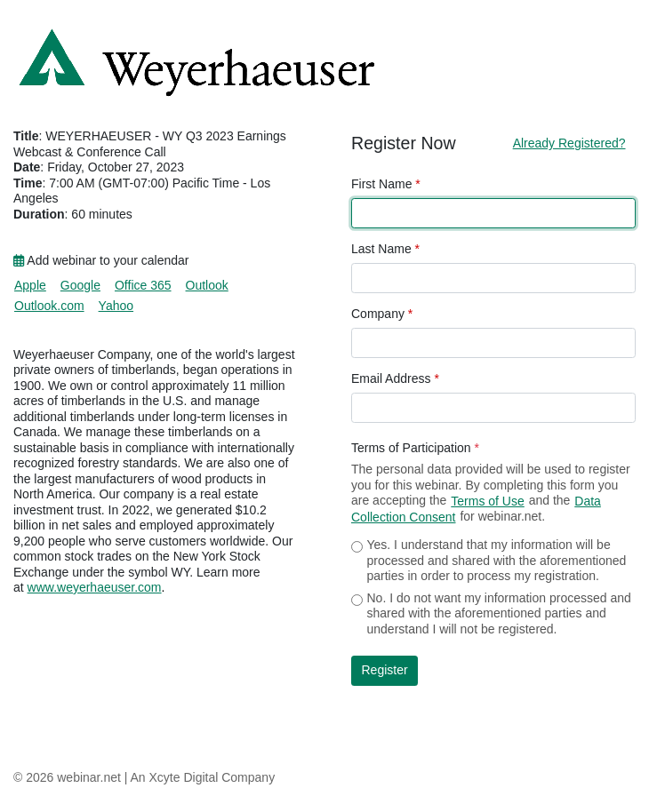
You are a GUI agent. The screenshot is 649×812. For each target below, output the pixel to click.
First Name (386, 184)
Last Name (385, 249)
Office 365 (143, 285)
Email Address (395, 378)
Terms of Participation (415, 448)
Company (382, 314)
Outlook (207, 285)
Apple (30, 285)
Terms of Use (487, 501)
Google (80, 285)
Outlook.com (49, 306)
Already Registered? (569, 143)
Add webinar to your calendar (101, 260)
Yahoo (116, 306)
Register (385, 670)
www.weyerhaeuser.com (95, 587)
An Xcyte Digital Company (203, 777)
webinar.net (89, 777)
